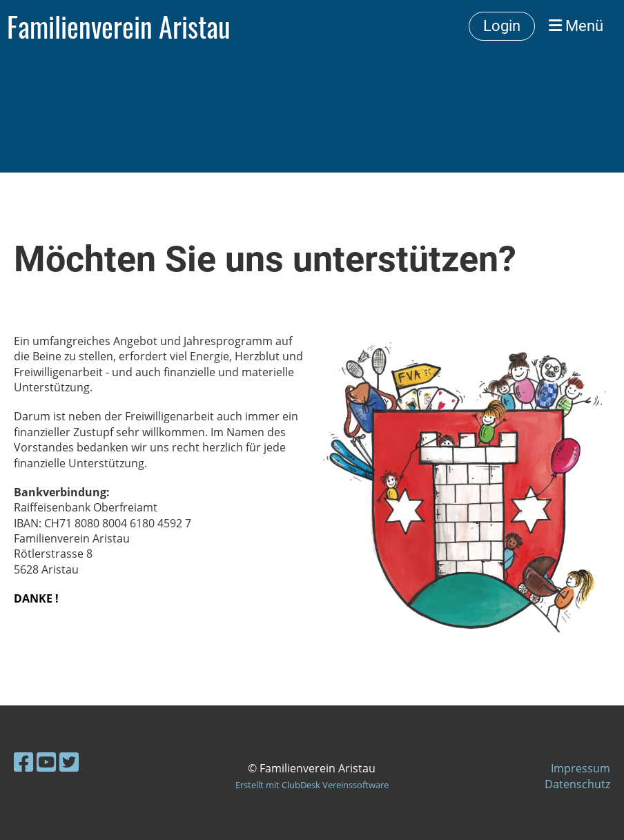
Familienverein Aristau (119, 26)
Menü (576, 26)
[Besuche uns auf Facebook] (23, 762)
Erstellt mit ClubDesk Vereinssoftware (312, 785)
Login (502, 26)
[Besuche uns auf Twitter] (69, 762)
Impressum (581, 768)
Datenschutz (577, 784)
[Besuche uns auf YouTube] (46, 762)
